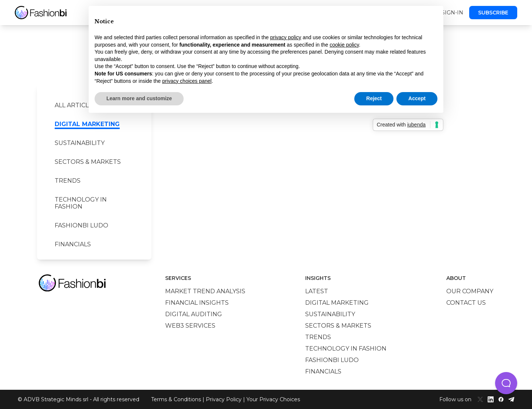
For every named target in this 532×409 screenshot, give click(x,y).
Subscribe (493, 13)
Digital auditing (194, 314)
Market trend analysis (205, 291)
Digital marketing (87, 124)
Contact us (466, 303)
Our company (470, 291)
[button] (506, 383)
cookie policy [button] (344, 45)
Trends (68, 181)
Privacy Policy (224, 399)
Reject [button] (374, 98)
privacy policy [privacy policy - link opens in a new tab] (286, 37)
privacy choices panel (187, 81)
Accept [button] (417, 98)
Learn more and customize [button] (139, 98)
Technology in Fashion (81, 203)
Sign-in (452, 13)
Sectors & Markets (88, 162)
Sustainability (80, 143)
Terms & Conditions (176, 399)
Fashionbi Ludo (81, 225)
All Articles (76, 105)
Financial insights (197, 303)
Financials (73, 244)
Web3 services (190, 326)
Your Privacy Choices (273, 399)
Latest (317, 291)
